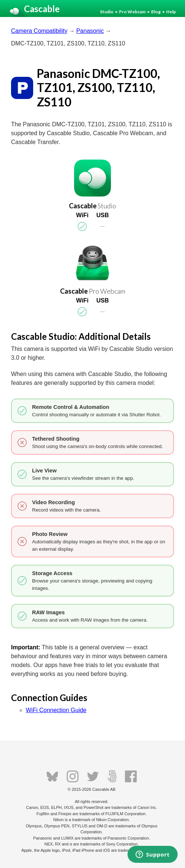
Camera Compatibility (39, 31)
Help (171, 12)
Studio (107, 12)
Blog (156, 12)
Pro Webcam (132, 12)
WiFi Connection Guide (56, 710)
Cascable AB (104, 789)
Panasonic (90, 31)
